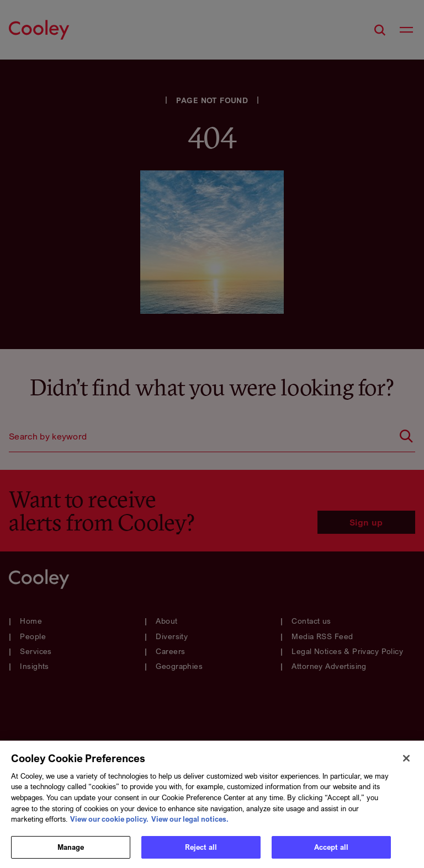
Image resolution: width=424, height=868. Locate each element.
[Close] (406, 763)
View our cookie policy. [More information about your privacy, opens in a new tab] (109, 823)
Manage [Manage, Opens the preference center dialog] (71, 851)
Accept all (331, 851)
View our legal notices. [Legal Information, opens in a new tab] (190, 823)
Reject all (201, 851)
